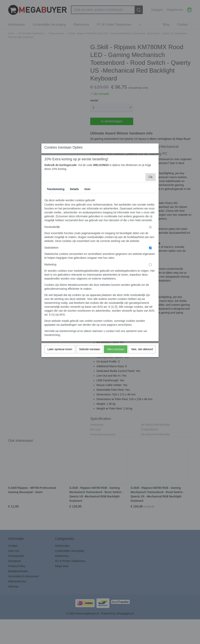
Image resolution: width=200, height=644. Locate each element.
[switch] (150, 262)
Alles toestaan (116, 384)
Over (87, 224)
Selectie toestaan (90, 384)
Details (74, 224)
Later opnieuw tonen (60, 384)
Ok (151, 212)
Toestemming (56, 224)
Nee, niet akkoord (142, 384)
